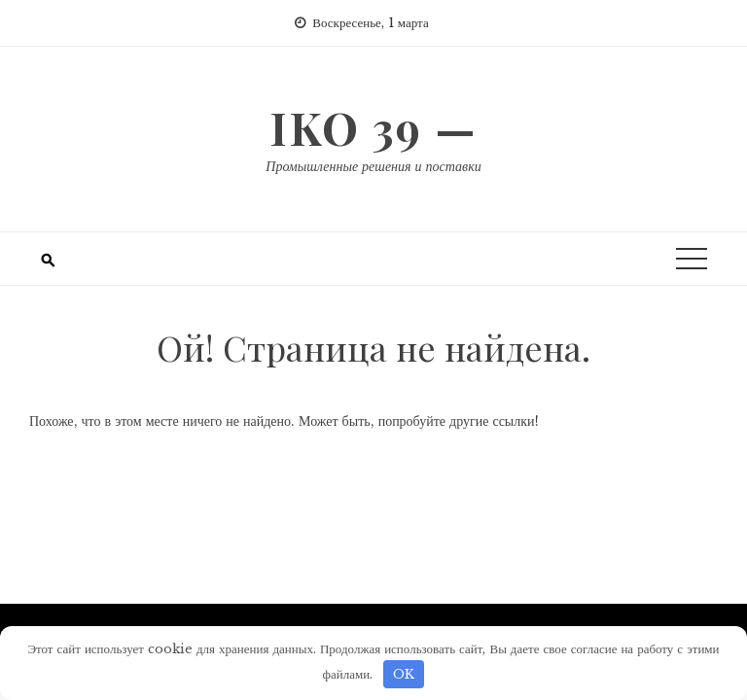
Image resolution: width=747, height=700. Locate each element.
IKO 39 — (373, 127)
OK (404, 674)
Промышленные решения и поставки (373, 166)
